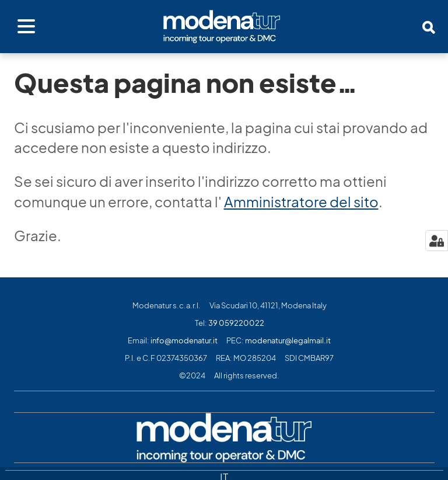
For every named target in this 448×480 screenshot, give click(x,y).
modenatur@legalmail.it (288, 341)
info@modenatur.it (184, 341)
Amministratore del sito (301, 202)
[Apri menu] (26, 27)
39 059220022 (236, 323)
